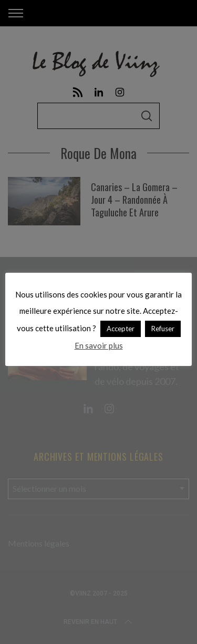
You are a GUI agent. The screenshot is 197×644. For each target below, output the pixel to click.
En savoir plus (99, 345)
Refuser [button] (163, 329)
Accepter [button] (121, 329)
